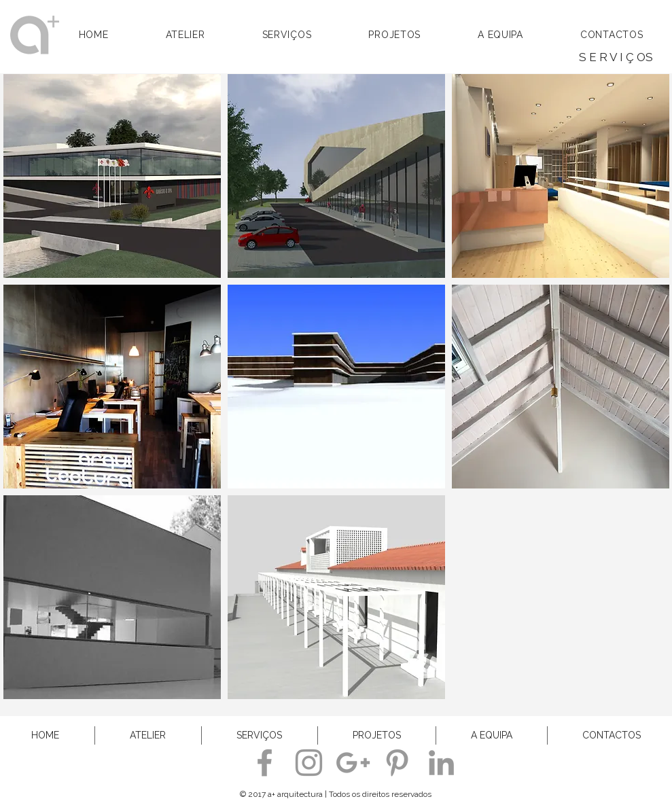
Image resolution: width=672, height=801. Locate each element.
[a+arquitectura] (397, 763)
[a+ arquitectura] (265, 763)
